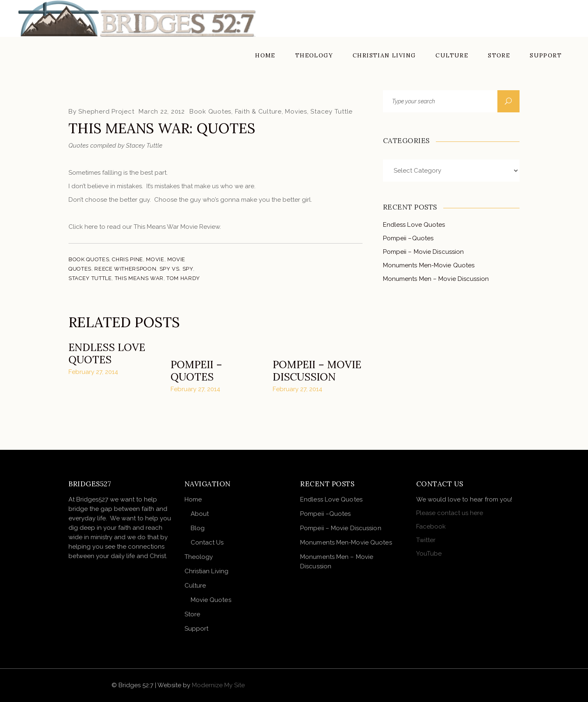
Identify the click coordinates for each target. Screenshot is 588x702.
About (200, 514)
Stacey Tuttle (332, 112)
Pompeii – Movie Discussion (317, 371)
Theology (199, 557)
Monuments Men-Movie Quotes (429, 265)
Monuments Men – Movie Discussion (436, 279)
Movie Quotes (211, 600)
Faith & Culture (258, 112)
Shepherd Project (106, 112)
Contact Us (207, 542)
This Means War (139, 278)
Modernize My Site (218, 685)
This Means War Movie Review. (177, 227)
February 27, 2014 (93, 372)
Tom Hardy (183, 278)
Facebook (431, 526)
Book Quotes (210, 112)
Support (197, 629)
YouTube (429, 554)
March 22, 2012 (162, 112)
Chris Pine (128, 259)
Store (193, 614)
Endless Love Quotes (107, 353)
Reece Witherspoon (125, 269)
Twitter (426, 540)
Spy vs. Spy (176, 269)
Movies (296, 112)
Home (193, 499)
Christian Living (207, 571)
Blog (198, 528)
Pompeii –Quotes (196, 371)
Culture (195, 586)
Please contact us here (450, 513)
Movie (155, 259)
